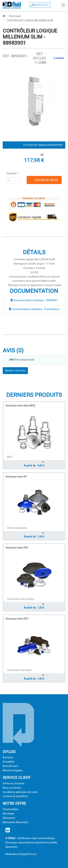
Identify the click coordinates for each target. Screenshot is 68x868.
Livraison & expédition (15, 796)
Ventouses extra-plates (21, 599)
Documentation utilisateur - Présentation (34, 309)
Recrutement (10, 766)
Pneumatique (11, 809)
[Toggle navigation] (63, 5)
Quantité (11, 173)
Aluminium (9, 818)
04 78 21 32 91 (40, 5)
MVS (10, 457)
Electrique (15, 16)
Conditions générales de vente (20, 792)
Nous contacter (12, 788)
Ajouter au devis (44, 180)
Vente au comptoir (14, 783)
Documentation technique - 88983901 (34, 300)
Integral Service (28, 854)
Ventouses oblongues (20, 670)
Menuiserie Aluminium (16, 822)
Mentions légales (13, 770)
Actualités (9, 762)
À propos (8, 757)
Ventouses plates (17, 528)
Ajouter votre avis (15, 370)
